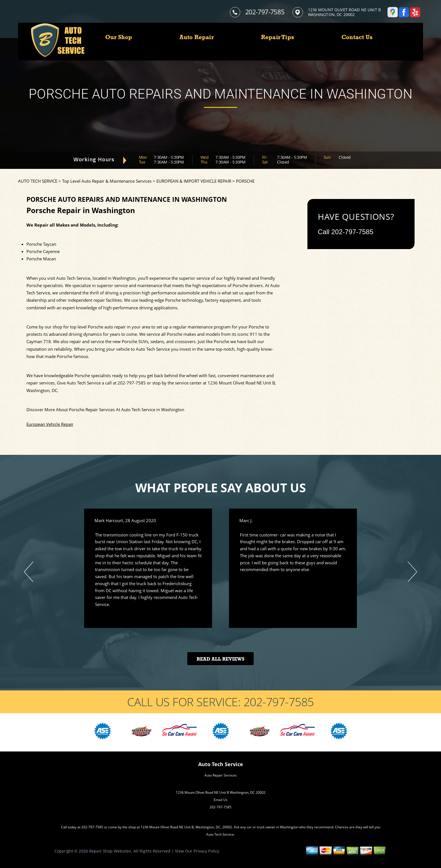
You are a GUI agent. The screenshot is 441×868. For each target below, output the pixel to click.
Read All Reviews (220, 659)
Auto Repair (197, 37)
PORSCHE (245, 181)
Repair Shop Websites (110, 851)
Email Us (221, 800)
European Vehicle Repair (50, 424)
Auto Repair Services (221, 775)
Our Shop (119, 37)
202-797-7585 (265, 12)
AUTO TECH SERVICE (38, 181)
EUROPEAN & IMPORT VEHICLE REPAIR (194, 181)
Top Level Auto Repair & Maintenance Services (107, 181)
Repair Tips (278, 37)
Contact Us (357, 37)
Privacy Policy (206, 851)
